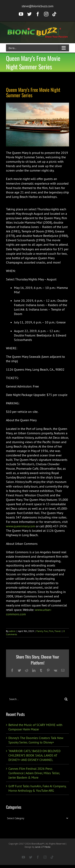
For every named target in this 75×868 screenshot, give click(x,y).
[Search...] (35, 699)
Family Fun (42, 631)
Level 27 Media (43, 847)
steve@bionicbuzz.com (37, 6)
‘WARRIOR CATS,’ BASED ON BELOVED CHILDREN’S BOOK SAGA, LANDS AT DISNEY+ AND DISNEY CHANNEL (34, 755)
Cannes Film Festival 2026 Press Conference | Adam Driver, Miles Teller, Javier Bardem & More (34, 773)
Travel (58, 631)
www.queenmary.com (20, 526)
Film (51, 631)
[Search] (66, 699)
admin (12, 631)
